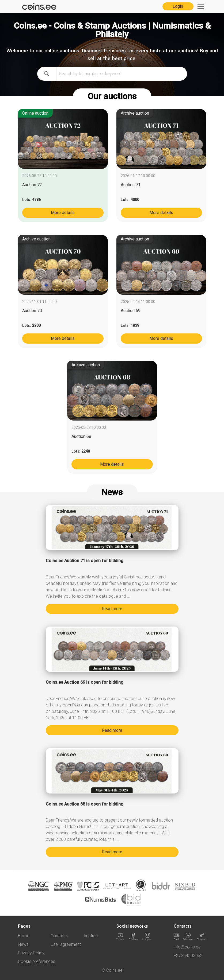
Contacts (59, 936)
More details (63, 213)
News (23, 944)
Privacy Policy (31, 953)
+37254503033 (188, 956)
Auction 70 (32, 311)
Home (24, 936)
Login (178, 6)
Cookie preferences (37, 961)
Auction (91, 936)
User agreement (66, 944)
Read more (112, 609)
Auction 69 (131, 311)
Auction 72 (32, 185)
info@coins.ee (187, 947)
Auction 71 (131, 185)
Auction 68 (81, 436)
